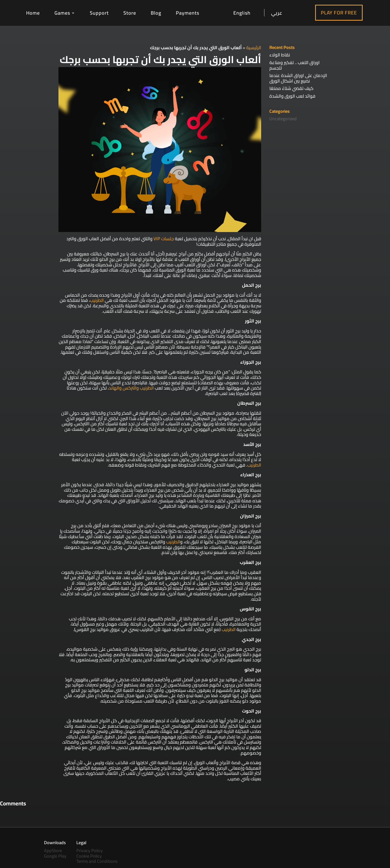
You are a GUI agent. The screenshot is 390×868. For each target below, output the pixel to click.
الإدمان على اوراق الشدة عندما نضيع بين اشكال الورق (298, 78)
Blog (156, 13)
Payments (188, 13)
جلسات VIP (164, 239)
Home (33, 13)
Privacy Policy (90, 850)
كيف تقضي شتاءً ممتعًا (291, 88)
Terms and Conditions (97, 861)
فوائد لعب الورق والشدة (292, 96)
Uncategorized (283, 119)
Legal (81, 843)
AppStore (53, 850)
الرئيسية (254, 48)
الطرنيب (97, 300)
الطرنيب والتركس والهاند (131, 388)
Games (62, 13)
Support (99, 13)
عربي (277, 13)
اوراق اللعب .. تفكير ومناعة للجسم (294, 65)
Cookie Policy (89, 856)
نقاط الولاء (280, 55)
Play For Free (339, 13)
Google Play (55, 856)
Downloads (55, 843)
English (242, 13)
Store (130, 13)
